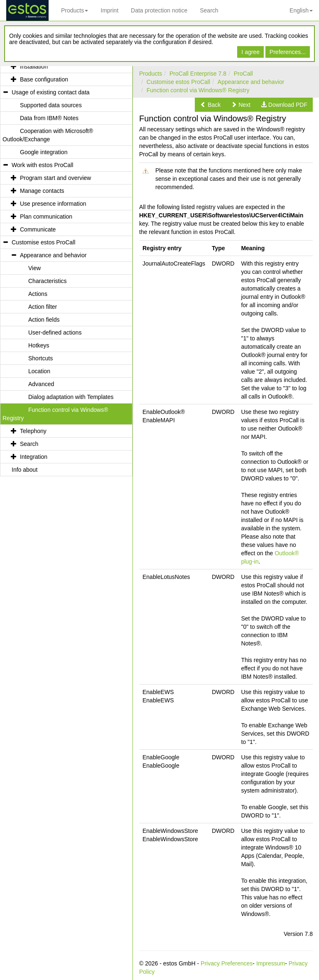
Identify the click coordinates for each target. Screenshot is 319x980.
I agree (250, 52)
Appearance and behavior (251, 82)
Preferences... (288, 52)
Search (209, 10)
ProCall (243, 74)
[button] (210, 105)
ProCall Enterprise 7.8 (198, 74)
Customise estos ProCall (178, 82)
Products (75, 10)
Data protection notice (159, 10)
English (301, 10)
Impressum (271, 963)
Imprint (109, 10)
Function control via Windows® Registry (198, 90)
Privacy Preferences (227, 963)
